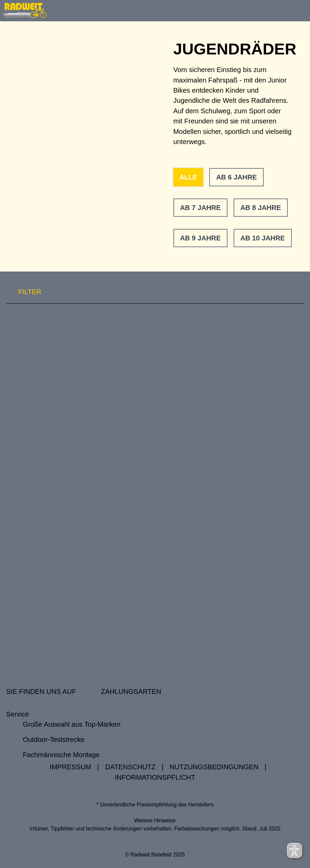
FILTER (24, 292)
